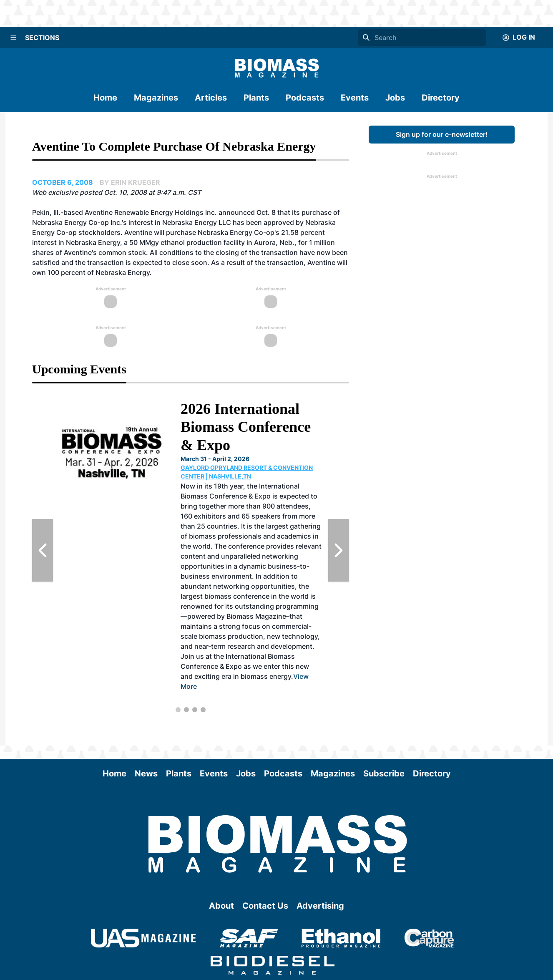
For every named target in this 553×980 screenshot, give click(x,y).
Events (355, 98)
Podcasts (305, 98)
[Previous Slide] (43, 550)
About (221, 906)
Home (105, 98)
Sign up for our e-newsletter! (442, 134)
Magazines (156, 98)
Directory (441, 98)
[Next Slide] (339, 550)
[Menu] (13, 38)
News (146, 773)
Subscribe (384, 773)
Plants (256, 98)
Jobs (395, 98)
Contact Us (265, 906)
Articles (211, 98)
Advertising (320, 906)
